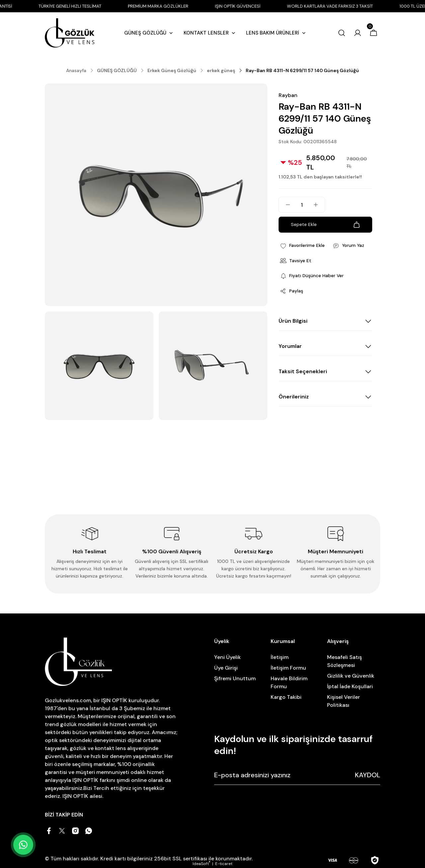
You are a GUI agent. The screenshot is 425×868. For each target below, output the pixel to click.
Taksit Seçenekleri (303, 372)
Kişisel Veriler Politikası (343, 701)
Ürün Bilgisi (293, 322)
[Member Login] (358, 34)
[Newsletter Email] (297, 775)
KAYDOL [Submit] (368, 775)
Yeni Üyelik (227, 657)
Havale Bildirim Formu (289, 682)
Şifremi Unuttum (235, 678)
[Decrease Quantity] (285, 205)
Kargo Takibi (286, 697)
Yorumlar (290, 347)
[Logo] (70, 34)
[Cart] (374, 34)
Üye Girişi (226, 668)
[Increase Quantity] (319, 205)
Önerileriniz (294, 397)
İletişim (280, 657)
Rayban (288, 95)
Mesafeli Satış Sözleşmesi (344, 661)
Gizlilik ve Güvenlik (351, 676)
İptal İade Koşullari (350, 686)
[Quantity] (302, 205)
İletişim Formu (288, 668)
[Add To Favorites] (303, 246)
